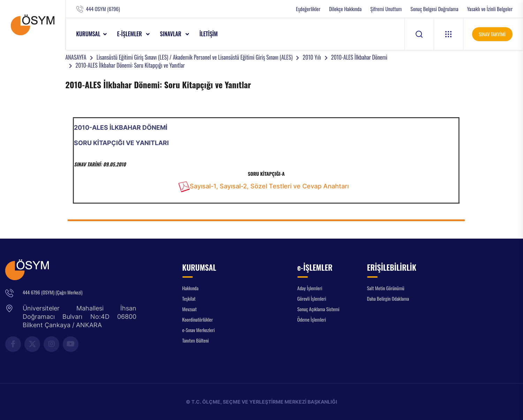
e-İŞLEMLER (130, 34)
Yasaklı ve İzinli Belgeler (490, 9)
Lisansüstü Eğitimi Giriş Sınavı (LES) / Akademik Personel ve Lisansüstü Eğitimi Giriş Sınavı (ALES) (195, 57)
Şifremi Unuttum (386, 9)
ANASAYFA (76, 57)
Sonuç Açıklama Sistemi (319, 309)
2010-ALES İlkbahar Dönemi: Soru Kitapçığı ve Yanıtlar (130, 65)
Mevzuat (190, 309)
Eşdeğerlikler (308, 9)
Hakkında (191, 288)
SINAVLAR (171, 34)
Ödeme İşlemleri (312, 319)
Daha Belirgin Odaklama (388, 298)
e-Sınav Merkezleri (199, 330)
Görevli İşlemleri (312, 298)
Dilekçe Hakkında (345, 9)
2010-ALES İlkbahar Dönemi (359, 57)
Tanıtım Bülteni (196, 340)
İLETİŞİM (209, 34)
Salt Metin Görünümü (386, 288)
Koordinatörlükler (198, 319)
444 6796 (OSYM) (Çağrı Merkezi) (52, 292)
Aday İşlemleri (310, 288)
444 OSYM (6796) (103, 9)
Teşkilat (189, 298)
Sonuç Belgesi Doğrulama (434, 9)
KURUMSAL (88, 34)
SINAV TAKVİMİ (492, 34)
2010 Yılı (312, 57)
